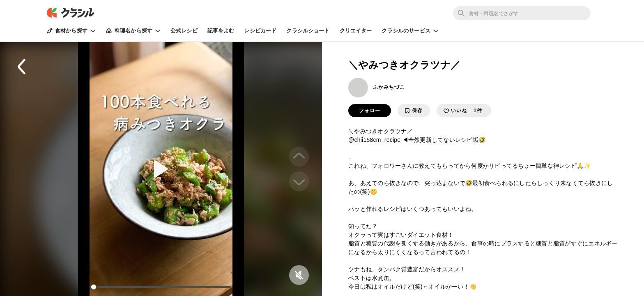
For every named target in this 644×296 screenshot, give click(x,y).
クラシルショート (308, 31)
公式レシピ (184, 31)
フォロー (370, 111)
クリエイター (356, 31)
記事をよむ (221, 31)
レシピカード (260, 31)
